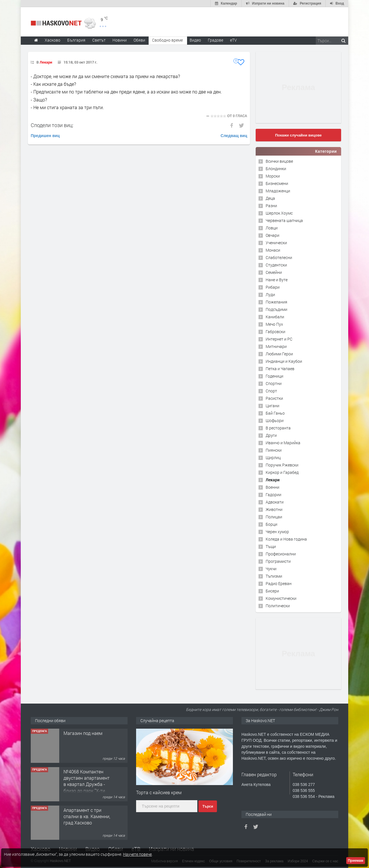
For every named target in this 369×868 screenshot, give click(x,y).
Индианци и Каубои (284, 361)
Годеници (274, 376)
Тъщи (271, 546)
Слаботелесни (279, 257)
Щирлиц (273, 458)
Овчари (272, 235)
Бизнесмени (277, 183)
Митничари (276, 346)
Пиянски (274, 450)
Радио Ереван (279, 583)
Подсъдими (276, 309)
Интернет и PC (279, 339)
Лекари (46, 62)
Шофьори (275, 420)
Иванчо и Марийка (283, 443)
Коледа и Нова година (286, 539)
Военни (272, 487)
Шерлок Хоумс (279, 213)
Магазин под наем (83, 733)
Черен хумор (277, 532)
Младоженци (278, 191)
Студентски (276, 265)
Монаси (273, 250)
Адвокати (275, 502)
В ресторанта (278, 428)
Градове (216, 40)
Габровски (275, 332)
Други (271, 435)
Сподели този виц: (52, 125)
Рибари (273, 287)
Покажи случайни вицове (298, 135)
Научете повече (137, 854)
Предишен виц (45, 136)
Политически (278, 606)
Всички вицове (279, 161)
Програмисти (278, 561)
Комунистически (281, 598)
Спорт (271, 391)
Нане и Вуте (277, 280)
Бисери (272, 591)
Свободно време (167, 40)
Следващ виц (234, 136)
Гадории (273, 495)
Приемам (356, 861)
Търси (208, 806)
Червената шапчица (284, 220)
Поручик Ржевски (282, 465)
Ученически (276, 243)
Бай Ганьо (275, 413)
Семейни (274, 272)
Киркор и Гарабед (282, 472)
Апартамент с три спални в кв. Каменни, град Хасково (87, 816)
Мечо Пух (274, 324)
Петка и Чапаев (280, 369)
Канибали (275, 317)
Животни (274, 509)
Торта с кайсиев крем (159, 792)
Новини (120, 40)
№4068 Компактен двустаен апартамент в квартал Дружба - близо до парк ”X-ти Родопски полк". (87, 784)
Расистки (274, 398)
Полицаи (274, 517)
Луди (270, 295)
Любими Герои (279, 354)
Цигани (272, 406)
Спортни (274, 383)
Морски (273, 176)
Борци (271, 524)
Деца (270, 198)
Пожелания (276, 302)
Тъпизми (274, 576)
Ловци (272, 228)
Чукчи (271, 569)
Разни (271, 206)
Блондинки (276, 169)
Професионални (281, 554)
